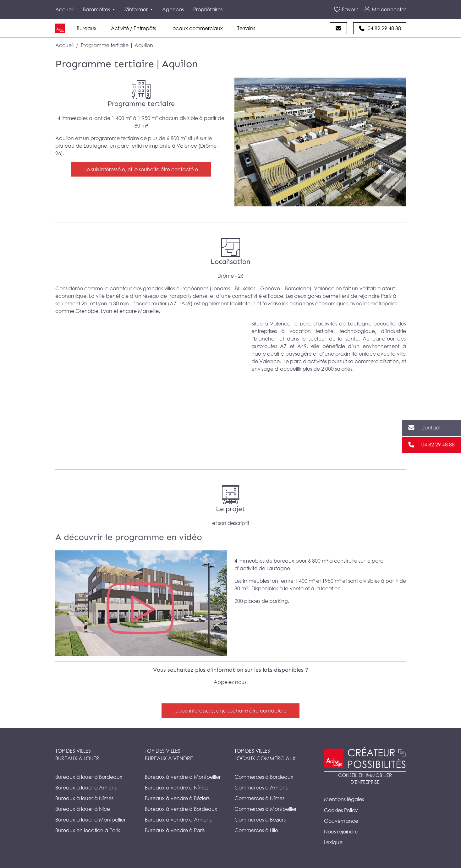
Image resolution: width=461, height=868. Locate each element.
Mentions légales (344, 799)
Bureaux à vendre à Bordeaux (181, 809)
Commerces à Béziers (260, 820)
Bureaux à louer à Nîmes (84, 798)
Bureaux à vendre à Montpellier (183, 777)
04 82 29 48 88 (438, 445)
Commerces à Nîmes (259, 798)
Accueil (64, 9)
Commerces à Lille (256, 830)
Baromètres (97, 9)
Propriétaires (208, 9)
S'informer (137, 9)
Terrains (246, 28)
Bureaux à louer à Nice (83, 809)
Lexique (333, 842)
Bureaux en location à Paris (88, 830)
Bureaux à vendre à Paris (175, 830)
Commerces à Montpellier (266, 809)
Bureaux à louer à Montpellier (91, 820)
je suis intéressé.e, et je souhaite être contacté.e (230, 711)
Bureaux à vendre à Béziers (177, 798)
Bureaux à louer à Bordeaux (89, 777)
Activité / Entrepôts (133, 28)
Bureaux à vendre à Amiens (178, 820)
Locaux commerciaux (197, 28)
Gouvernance (341, 821)
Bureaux (87, 28)
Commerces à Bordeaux (264, 777)
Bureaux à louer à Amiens (86, 788)
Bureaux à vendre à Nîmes (177, 788)
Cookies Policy (341, 810)
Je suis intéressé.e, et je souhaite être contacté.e (141, 169)
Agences (173, 9)
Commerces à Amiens (261, 788)
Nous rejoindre (341, 832)
